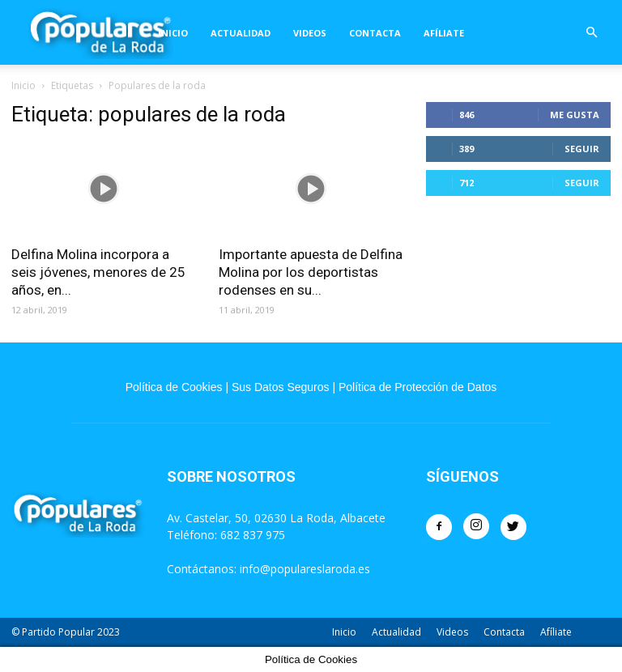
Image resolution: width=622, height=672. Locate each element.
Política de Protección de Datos (418, 387)
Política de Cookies (174, 387)
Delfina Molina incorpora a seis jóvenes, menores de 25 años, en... (98, 272)
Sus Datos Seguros (281, 387)
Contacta (375, 33)
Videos (310, 33)
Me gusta (575, 115)
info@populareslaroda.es (305, 569)
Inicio (173, 33)
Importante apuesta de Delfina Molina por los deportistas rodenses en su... (311, 272)
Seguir (582, 149)
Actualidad (241, 33)
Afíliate (444, 33)
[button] (591, 33)
